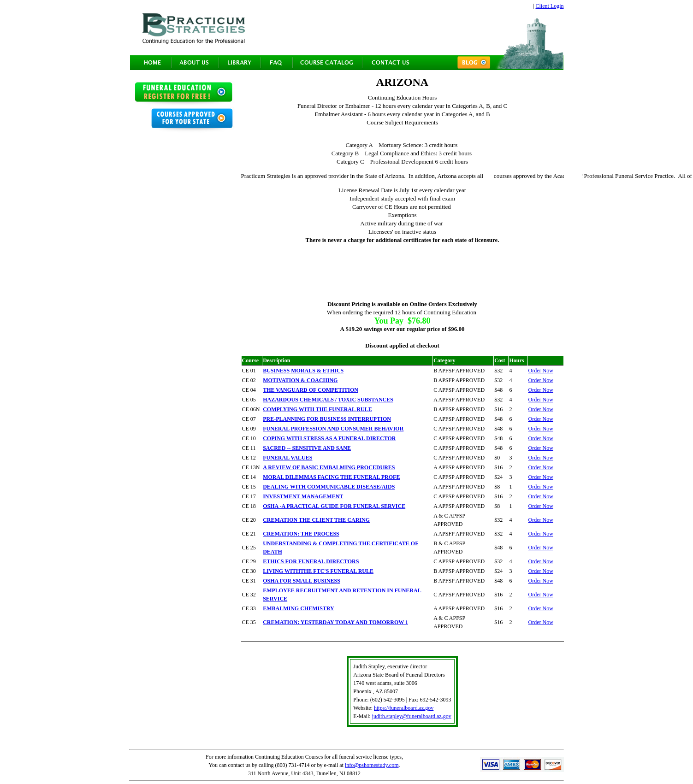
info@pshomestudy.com (372, 765)
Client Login (550, 6)
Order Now (541, 371)
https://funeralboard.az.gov (404, 708)
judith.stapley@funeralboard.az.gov (412, 716)
